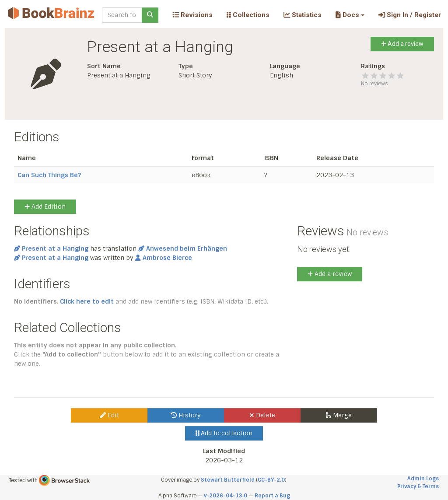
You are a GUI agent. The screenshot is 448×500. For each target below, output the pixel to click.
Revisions (192, 15)
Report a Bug (272, 496)
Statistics (303, 15)
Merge (339, 415)
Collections (248, 15)
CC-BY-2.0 (271, 480)
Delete (262, 415)
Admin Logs (423, 479)
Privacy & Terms (418, 486)
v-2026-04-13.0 (226, 496)
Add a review (402, 44)
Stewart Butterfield (228, 480)
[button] (350, 15)
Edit (109, 415)
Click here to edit (87, 301)
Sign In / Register (410, 15)
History (186, 415)
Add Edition (45, 206)
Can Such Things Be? (49, 175)
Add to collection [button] (224, 433)
